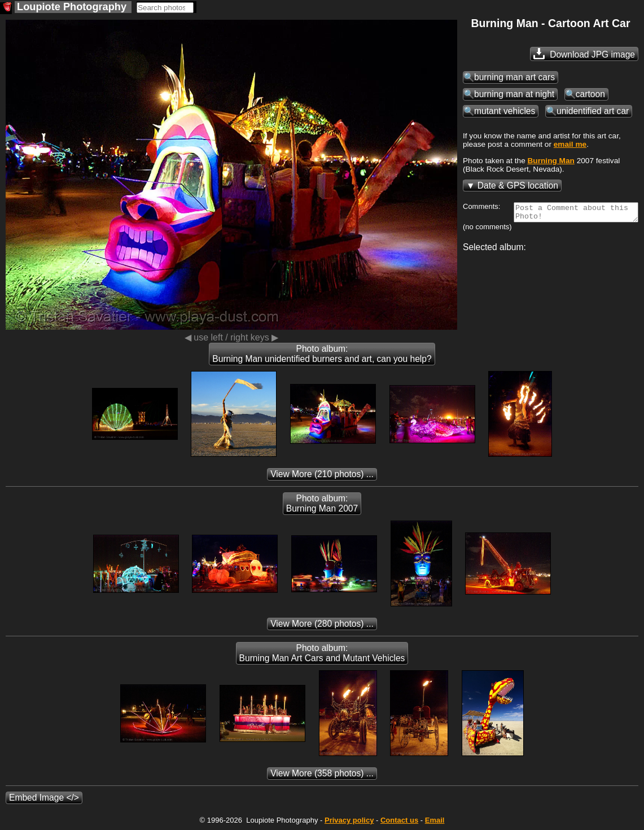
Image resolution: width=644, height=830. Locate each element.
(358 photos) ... (322, 773)
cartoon (590, 94)
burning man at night (514, 94)
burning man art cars (514, 77)
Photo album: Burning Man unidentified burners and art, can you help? (322, 354)
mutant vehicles (505, 111)
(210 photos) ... (322, 474)
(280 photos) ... (322, 624)
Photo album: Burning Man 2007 (322, 503)
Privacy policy (349, 820)
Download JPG (584, 54)
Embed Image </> (44, 798)
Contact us (399, 820)
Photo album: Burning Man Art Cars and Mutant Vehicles (322, 653)
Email (435, 820)
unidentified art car (593, 111)
